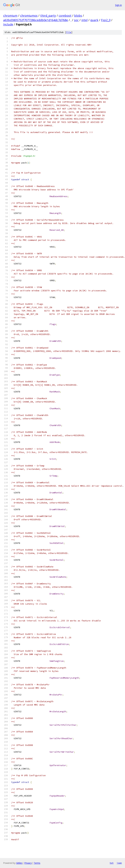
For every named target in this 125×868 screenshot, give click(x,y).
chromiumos (29, 16)
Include (8, 24)
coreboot (65, 16)
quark (94, 20)
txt (112, 863)
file (69, 32)
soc (76, 20)
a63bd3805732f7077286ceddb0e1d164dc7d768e (36, 20)
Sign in (118, 5)
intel (84, 20)
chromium (10, 16)
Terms (37, 863)
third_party (48, 16)
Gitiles (19, 863)
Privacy (28, 863)
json (119, 863)
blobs (78, 16)
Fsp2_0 (106, 20)
